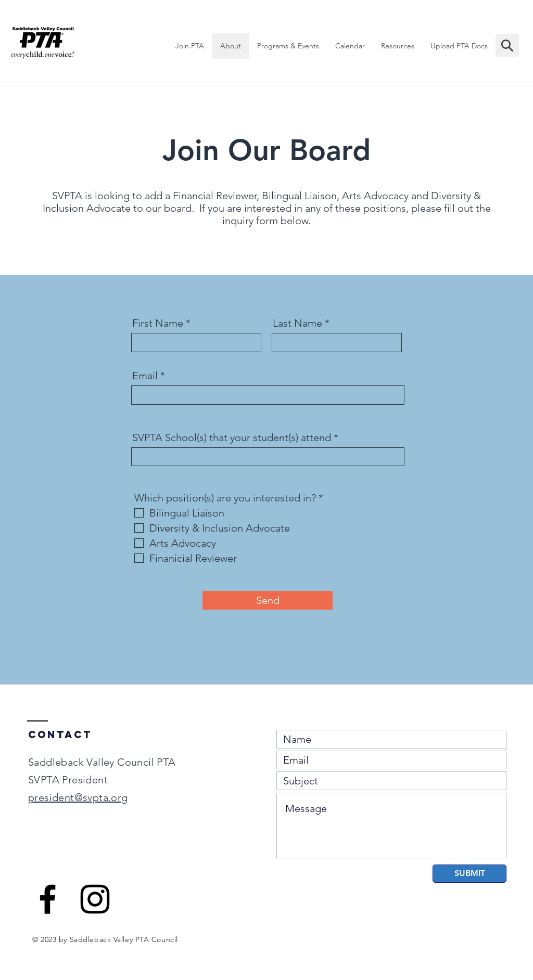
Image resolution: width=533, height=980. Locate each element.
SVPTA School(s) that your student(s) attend (232, 437)
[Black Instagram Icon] (95, 899)
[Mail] (507, 46)
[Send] (268, 600)
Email (145, 376)
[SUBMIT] (469, 874)
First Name (158, 323)
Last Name (297, 323)
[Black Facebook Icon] (48, 899)
